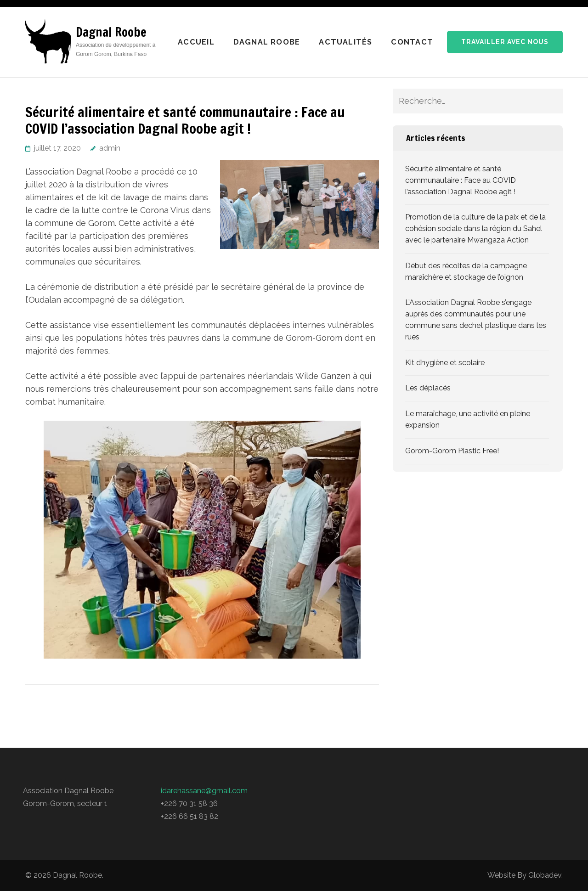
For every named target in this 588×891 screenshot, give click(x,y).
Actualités (345, 42)
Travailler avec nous (505, 42)
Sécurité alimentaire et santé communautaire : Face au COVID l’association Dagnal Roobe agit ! (461, 180)
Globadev (545, 875)
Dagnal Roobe (111, 32)
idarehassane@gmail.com (204, 791)
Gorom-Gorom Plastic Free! (452, 451)
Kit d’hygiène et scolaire (445, 363)
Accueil (196, 42)
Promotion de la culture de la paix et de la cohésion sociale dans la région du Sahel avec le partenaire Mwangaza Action (475, 228)
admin (110, 148)
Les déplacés (428, 388)
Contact (412, 42)
